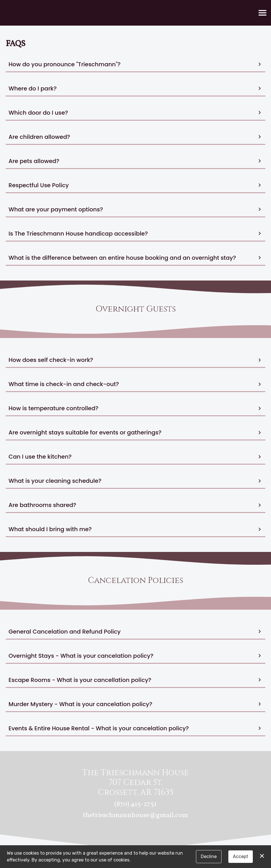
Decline (209, 856)
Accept (241, 856)
